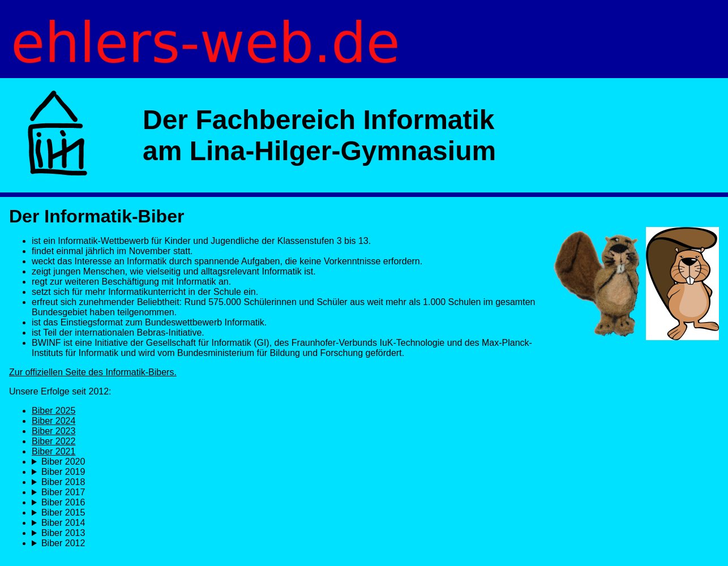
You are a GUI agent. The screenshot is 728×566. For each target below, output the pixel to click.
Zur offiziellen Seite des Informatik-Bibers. (93, 372)
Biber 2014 (63, 523)
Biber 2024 (53, 421)
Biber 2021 (53, 451)
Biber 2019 (63, 472)
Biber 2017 (63, 492)
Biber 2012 (63, 543)
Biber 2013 (63, 533)
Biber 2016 (63, 502)
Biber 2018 (63, 482)
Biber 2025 (53, 411)
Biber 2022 (53, 441)
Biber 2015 (63, 513)
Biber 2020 (63, 462)
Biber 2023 (53, 431)
